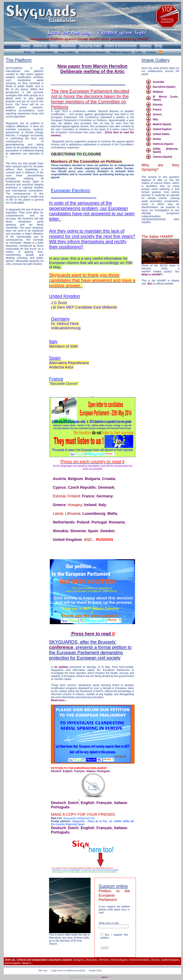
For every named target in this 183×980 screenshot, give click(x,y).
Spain (93, 531)
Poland (83, 522)
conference (61, 647)
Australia (158, 82)
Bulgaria (92, 479)
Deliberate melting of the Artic (93, 71)
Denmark (106, 487)
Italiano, (91, 771)
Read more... (59, 700)
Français (79, 771)
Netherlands (64, 522)
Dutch (73, 803)
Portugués (103, 771)
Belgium (75, 479)
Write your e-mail (109, 923)
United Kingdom (67, 540)
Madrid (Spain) (162, 124)
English (68, 771)
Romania (117, 522)
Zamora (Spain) (162, 157)
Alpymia (104, 977)
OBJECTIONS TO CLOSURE (76, 154)
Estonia (158, 105)
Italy (102, 505)
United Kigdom (162, 129)
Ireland (90, 505)
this (150, 284)
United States (161, 134)
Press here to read (93, 634)
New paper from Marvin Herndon (93, 66)
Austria (59, 479)
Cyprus (59, 487)
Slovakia (60, 531)
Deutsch (56, 771)
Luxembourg (94, 513)
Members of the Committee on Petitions (87, 161)
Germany (105, 496)
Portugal (99, 522)
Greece (59, 505)
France (88, 496)
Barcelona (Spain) (164, 87)
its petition (61, 667)
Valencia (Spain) (163, 144)
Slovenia (78, 531)
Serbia (157, 139)
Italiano (121, 803)
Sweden (107, 531)
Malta (112, 513)
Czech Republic (82, 487)
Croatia (109, 479)
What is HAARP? (152, 274)
